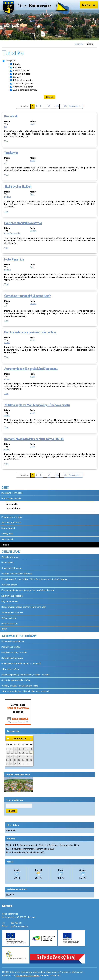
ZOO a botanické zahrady (25, 90)
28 (11, 764)
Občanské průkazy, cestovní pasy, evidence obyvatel (26, 675)
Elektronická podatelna (12, 596)
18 (27, 756)
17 (23, 756)
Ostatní (17, 77)
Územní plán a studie (11, 498)
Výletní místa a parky (23, 87)
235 (66, 106)
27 (7, 764)
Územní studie (13, 508)
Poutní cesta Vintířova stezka (23, 223)
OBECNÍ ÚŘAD (11, 552)
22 (15, 760)
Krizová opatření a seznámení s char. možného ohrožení (28, 590)
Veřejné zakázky (9, 618)
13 (7, 756)
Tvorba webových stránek (27, 975)
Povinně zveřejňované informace (17, 574)
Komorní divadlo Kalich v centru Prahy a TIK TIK (34, 439)
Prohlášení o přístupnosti (71, 972)
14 (11, 756)
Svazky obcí (7, 534)
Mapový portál (8, 528)
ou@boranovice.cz (19, 926)
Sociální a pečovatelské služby (16, 680)
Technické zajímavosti (24, 84)
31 (11, 749)
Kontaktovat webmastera (33, 972)
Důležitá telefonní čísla (12, 493)
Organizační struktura (11, 568)
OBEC (5, 487)
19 (31, 756)
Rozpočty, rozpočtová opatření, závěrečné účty (24, 607)
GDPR (4, 629)
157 (57, 106)
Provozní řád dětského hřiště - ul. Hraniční (21, 664)
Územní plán (12, 504)
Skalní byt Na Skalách (18, 187)
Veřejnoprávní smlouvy (12, 612)
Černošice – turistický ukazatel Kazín (28, 296)
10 (23, 753)
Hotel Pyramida (14, 259)
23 (19, 760)
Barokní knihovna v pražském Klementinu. (30, 332)
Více (6, 141)
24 (23, 760)
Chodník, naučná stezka (20, 232)
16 (19, 756)
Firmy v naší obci (14, 800)
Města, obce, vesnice (23, 80)
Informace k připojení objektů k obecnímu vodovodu (26, 691)
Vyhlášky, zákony (9, 585)
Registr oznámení (10, 601)
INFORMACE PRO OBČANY (19, 636)
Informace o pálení (10, 669)
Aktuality (79, 44)
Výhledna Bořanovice (11, 523)
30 (7, 749)
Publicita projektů (9, 624)
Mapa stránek (52, 972)
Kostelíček (11, 116)
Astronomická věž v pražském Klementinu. (31, 369)
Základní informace (10, 557)
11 (27, 753)
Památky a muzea (22, 74)
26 (31, 760)
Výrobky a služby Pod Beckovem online (20, 686)
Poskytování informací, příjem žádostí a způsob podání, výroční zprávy (34, 579)
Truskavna (11, 153)
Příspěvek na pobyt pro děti (14, 652)
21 (11, 760)
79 (49, 106)
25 (27, 760)
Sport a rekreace (21, 71)
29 (15, 764)
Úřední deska (7, 563)
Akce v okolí (7, 539)
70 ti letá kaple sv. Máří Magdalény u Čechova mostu (37, 405)
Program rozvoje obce (12, 517)
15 (15, 756)
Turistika (5, 545)
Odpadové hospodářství (13, 641)
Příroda (17, 64)
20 (7, 760)
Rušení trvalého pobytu (12, 658)
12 (31, 753)
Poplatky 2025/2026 (11, 647)
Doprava (17, 67)
